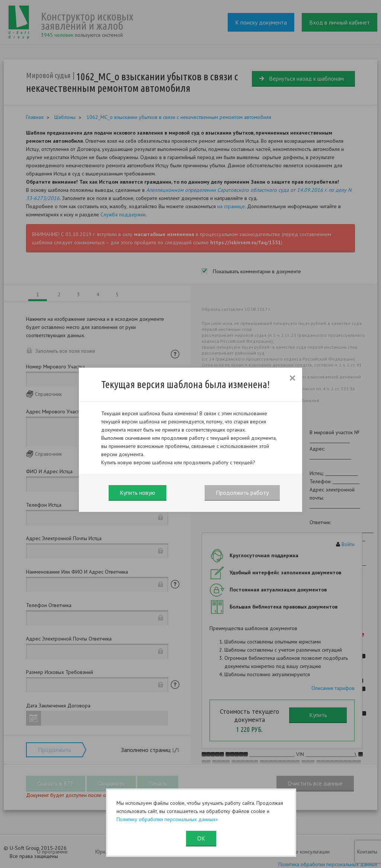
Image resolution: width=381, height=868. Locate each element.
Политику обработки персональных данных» (167, 819)
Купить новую (137, 493)
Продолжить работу (242, 493)
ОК (201, 838)
